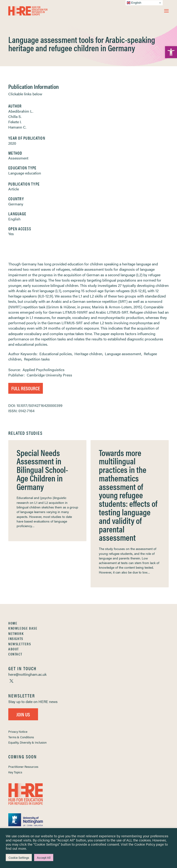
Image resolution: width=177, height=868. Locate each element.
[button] (166, 11)
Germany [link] (16, 204)
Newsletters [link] (20, 644)
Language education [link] (25, 173)
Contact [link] (15, 654)
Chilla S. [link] (15, 116)
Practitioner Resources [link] (23, 767)
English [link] (14, 219)
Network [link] (16, 633)
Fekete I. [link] (15, 122)
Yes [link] (11, 234)
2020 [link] (12, 143)
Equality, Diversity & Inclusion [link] (27, 742)
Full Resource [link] (26, 388)
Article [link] (14, 189)
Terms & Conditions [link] (21, 737)
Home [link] (13, 623)
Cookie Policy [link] (145, 844)
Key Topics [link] (15, 772)
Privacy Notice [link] (18, 731)
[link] (171, 52)
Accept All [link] (44, 857)
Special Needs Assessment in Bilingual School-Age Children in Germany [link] (42, 469)
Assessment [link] (18, 158)
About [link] (14, 649)
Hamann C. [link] (17, 127)
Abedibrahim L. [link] (21, 111)
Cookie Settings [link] (19, 857)
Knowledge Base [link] (23, 628)
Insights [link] (16, 638)
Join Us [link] (23, 714)
